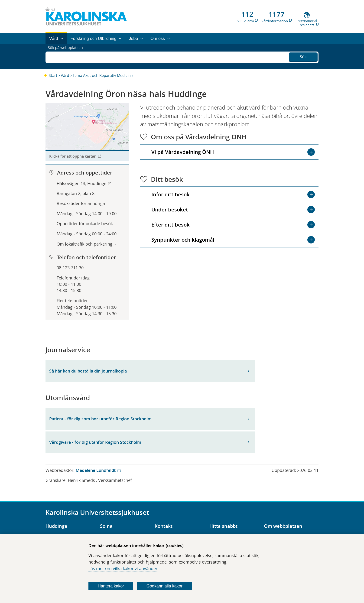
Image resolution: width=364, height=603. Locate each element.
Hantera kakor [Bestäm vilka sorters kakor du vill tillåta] (111, 586)
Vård (65, 75)
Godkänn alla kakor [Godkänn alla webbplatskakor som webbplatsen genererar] (164, 586)
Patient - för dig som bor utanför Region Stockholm (100, 419)
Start (53, 75)
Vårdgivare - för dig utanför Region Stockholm (95, 442)
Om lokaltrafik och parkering (84, 244)
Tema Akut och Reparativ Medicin (102, 75)
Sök (303, 56)
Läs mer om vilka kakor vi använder (123, 568)
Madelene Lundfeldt (96, 470)
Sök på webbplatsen (67, 56)
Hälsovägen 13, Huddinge (81, 183)
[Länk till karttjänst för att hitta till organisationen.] (87, 132)
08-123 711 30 (70, 268)
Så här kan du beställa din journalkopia (88, 371)
